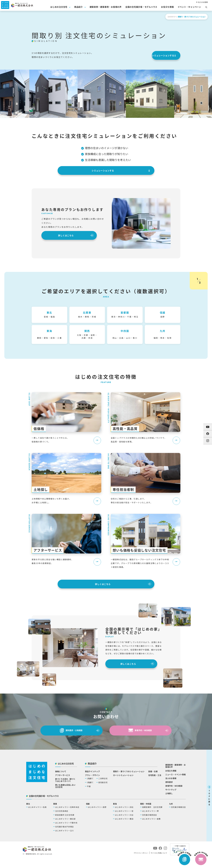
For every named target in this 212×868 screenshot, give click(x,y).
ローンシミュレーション (123, 785)
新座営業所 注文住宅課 (65, 825)
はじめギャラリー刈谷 (124, 825)
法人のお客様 (202, 2)
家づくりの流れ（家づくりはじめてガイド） (65, 790)
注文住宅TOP (171, 17)
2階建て (90, 788)
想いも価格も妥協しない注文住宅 (65, 796)
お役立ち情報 (171, 781)
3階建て (90, 792)
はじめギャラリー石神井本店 (67, 817)
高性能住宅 (103, 792)
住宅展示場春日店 (178, 817)
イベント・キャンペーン (189, 8)
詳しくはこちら (62, 235)
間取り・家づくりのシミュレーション (129, 781)
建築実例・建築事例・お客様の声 (106, 8)
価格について (61, 781)
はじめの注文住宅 (59, 8)
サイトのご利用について (159, 863)
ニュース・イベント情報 (175, 784)
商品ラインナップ (92, 781)
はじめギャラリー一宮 (124, 821)
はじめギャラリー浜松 (124, 817)
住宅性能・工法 (155, 785)
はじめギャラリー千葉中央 (66, 833)
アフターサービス (63, 785)
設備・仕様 (153, 781)
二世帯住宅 (103, 788)
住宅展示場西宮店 (149, 825)
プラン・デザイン (92, 785)
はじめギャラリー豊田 (124, 829)
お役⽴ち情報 (167, 8)
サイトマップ (171, 800)
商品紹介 (78, 8)
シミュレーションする (154, 55)
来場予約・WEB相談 (139, 739)
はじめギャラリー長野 (97, 817)
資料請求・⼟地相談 (70, 739)
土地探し (169, 803)
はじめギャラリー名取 (37, 817)
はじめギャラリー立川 (64, 841)
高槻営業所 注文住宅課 (152, 817)
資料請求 (169, 792)
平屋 (89, 796)
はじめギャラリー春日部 (65, 829)
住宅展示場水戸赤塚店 (64, 837)
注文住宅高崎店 (62, 821)
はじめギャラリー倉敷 (151, 829)
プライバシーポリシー (141, 863)
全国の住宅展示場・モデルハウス (141, 8)
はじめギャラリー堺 (150, 821)
